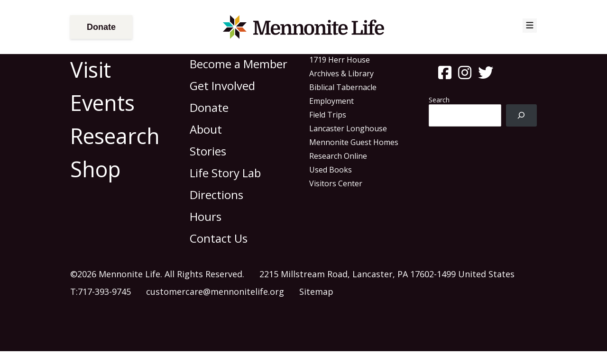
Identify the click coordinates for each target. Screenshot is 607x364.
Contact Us (219, 238)
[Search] (521, 115)
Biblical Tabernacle (343, 87)
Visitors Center (336, 183)
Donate (101, 27)
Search (439, 100)
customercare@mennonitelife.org (215, 291)
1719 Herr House (340, 60)
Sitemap (316, 291)
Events (102, 103)
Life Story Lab (225, 173)
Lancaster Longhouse (348, 128)
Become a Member (239, 64)
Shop (96, 169)
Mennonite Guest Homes (354, 142)
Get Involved (222, 86)
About (206, 129)
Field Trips (328, 115)
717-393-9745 (104, 291)
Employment (331, 101)
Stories (208, 151)
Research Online (338, 156)
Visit (91, 69)
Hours (206, 216)
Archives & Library (341, 73)
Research (115, 136)
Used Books (331, 170)
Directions (216, 195)
